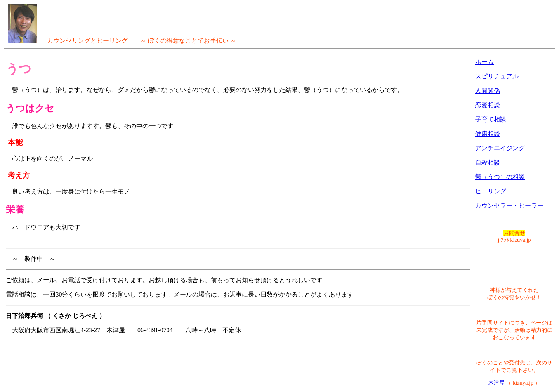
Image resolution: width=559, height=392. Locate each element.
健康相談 (488, 134)
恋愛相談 (488, 105)
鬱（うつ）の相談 (500, 177)
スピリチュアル (497, 76)
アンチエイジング (500, 148)
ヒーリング (491, 191)
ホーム (484, 62)
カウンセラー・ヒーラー (509, 206)
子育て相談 (491, 119)
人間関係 (488, 91)
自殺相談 (488, 162)
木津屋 (497, 383)
